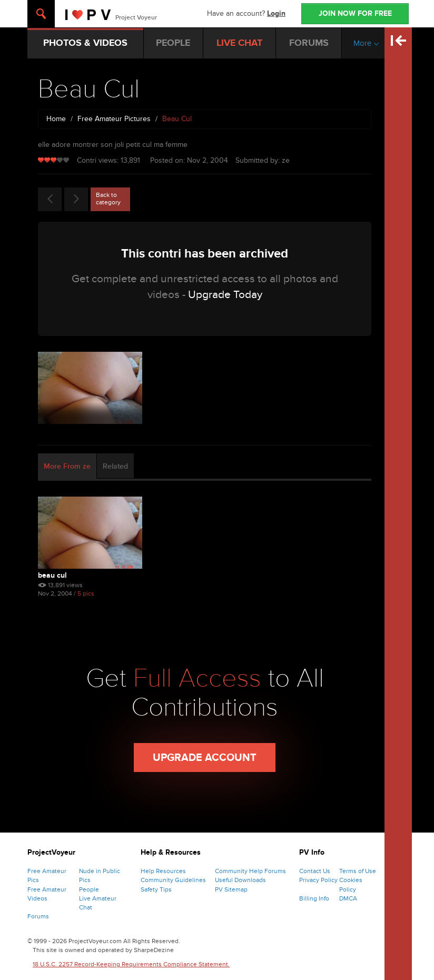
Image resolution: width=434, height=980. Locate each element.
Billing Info (314, 898)
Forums (38, 916)
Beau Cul (52, 575)
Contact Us (315, 871)
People (89, 889)
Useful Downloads (240, 880)
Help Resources (163, 871)
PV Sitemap (231, 889)
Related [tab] (115, 466)
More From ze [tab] (67, 466)
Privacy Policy (318, 880)
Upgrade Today (225, 295)
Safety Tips (156, 889)
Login (276, 13)
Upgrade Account (205, 758)
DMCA (348, 898)
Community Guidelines (173, 880)
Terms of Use (358, 871)
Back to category (108, 199)
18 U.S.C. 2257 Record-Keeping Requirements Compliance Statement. (131, 964)
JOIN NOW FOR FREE (355, 13)
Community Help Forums (250, 871)
